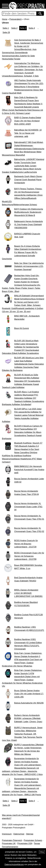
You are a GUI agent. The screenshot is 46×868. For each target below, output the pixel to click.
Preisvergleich (15, 19)
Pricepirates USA (25, 843)
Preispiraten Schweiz (33, 840)
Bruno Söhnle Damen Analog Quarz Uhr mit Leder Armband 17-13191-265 (29, 694)
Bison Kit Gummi (22, 328)
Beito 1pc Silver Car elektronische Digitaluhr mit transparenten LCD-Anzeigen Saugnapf (29, 266)
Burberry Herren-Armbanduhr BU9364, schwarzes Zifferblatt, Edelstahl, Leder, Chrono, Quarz (28, 718)
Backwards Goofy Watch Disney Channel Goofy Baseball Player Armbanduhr (28, 180)
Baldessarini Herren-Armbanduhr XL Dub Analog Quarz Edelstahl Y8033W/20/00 (29, 225)
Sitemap (30, 834)
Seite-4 (32, 28)
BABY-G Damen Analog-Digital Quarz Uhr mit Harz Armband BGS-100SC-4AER (28, 121)
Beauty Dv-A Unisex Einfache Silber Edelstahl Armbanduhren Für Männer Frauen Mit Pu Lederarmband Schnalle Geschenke (22, 252)
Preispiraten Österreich (12, 840)
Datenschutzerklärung (14, 864)
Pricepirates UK (9, 843)
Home (5, 19)
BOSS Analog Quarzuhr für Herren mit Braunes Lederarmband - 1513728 (26, 544)
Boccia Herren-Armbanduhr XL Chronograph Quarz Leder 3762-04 (28, 507)
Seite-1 (6, 28)
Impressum (7, 834)
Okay (42, 852)
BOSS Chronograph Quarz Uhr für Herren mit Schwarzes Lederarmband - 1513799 (29, 556)
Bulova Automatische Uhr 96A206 (29, 703)
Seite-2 (14, 28)
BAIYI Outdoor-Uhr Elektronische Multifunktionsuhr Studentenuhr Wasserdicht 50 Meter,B (29, 212)
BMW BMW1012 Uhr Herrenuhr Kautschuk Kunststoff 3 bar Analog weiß (29, 470)
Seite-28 (6, 32)
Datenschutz (19, 834)
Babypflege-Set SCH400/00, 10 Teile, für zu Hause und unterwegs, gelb (28, 133)
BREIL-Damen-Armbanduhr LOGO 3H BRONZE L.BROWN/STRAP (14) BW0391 (28, 593)
